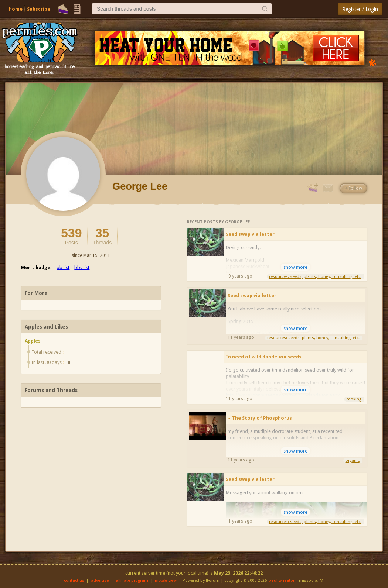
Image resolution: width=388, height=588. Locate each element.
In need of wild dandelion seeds (264, 357)
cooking (354, 399)
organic (353, 460)
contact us (74, 580)
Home (16, 9)
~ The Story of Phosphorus (260, 418)
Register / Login (360, 9)
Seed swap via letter (250, 234)
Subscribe (39, 9)
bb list (63, 267)
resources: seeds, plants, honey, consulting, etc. (315, 277)
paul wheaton (282, 580)
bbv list (82, 267)
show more (295, 267)
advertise (100, 580)
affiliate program (132, 580)
